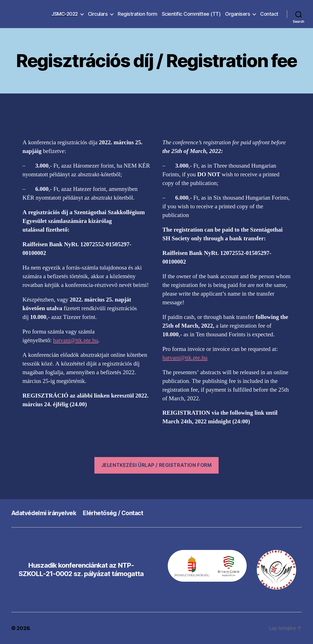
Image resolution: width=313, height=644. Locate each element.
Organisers (238, 14)
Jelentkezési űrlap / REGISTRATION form (157, 465)
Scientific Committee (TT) (191, 14)
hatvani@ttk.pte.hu (76, 340)
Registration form (138, 14)
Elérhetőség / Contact (113, 513)
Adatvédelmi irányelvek (44, 513)
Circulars (98, 14)
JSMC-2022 (65, 14)
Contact (269, 14)
